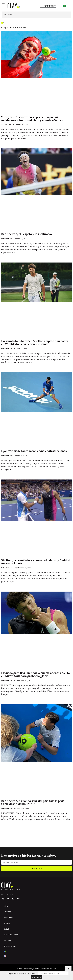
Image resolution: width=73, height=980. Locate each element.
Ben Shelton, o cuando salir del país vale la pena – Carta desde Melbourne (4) (34, 802)
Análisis (7, 923)
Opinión (7, 929)
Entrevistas (8, 917)
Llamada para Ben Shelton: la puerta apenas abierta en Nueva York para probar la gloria (35, 674)
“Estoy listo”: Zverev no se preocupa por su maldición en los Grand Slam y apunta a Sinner (32, 118)
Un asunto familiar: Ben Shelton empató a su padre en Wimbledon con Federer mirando (35, 342)
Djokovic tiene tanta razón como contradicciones (34, 451)
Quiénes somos (10, 946)
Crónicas (7, 912)
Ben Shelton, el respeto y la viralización (27, 234)
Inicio (6, 906)
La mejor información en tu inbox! (20, 973)
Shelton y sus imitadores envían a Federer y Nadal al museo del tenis (36, 562)
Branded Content (11, 935)
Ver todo (7, 940)
